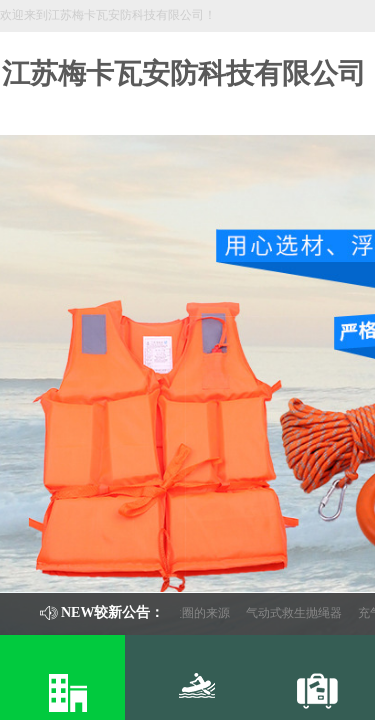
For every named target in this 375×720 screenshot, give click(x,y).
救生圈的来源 (197, 613)
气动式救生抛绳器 (297, 613)
